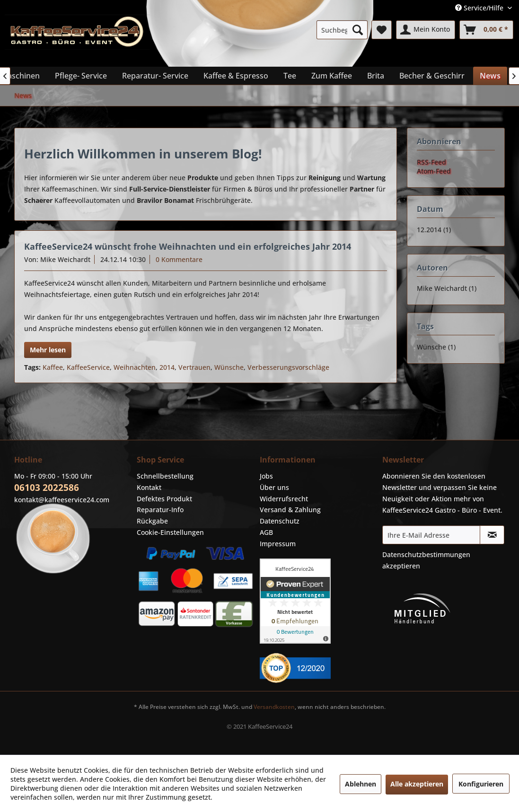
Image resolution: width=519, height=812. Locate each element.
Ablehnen (361, 784)
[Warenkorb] (486, 30)
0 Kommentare (179, 259)
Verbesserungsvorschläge (288, 367)
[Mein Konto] (426, 30)
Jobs (266, 476)
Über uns (274, 487)
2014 (167, 367)
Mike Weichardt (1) (447, 288)
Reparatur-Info (160, 510)
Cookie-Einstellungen (170, 532)
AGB (266, 532)
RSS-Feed (431, 162)
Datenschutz (280, 521)
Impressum (278, 544)
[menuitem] (342, 30)
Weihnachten (135, 367)
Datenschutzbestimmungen (426, 554)
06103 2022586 (47, 488)
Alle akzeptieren (417, 784)
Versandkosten (274, 707)
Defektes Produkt (164, 499)
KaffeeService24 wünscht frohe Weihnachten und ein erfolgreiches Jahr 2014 (188, 246)
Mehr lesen (48, 350)
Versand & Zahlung (290, 510)
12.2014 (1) (434, 230)
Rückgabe (152, 521)
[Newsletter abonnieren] (492, 535)
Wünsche (229, 367)
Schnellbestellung (165, 476)
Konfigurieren (481, 784)
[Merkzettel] (382, 30)
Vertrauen (194, 367)
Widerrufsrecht (284, 499)
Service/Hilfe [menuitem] (480, 8)
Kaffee (53, 367)
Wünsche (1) (436, 347)
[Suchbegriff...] (342, 30)
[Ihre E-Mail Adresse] (431, 535)
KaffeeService (88, 367)
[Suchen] (358, 30)
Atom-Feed (434, 171)
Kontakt (149, 487)
